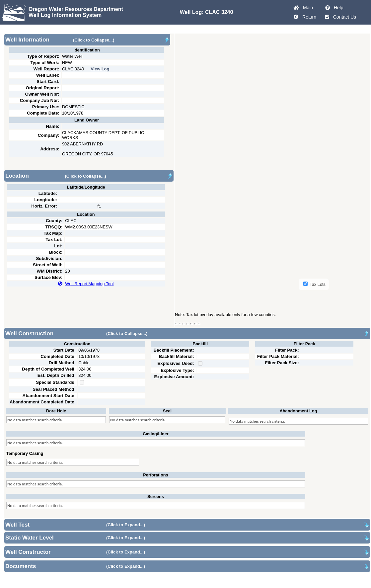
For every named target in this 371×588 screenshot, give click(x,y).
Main (307, 8)
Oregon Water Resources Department (76, 9)
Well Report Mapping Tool (89, 284)
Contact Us (343, 17)
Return (308, 17)
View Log (100, 69)
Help (337, 8)
